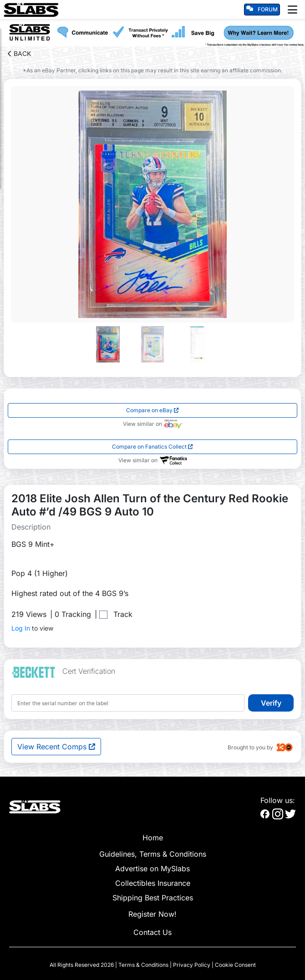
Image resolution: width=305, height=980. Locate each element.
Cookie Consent (235, 965)
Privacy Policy (192, 965)
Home (153, 838)
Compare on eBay (152, 410)
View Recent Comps (56, 747)
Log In (21, 628)
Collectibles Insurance (153, 883)
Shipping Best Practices (153, 898)
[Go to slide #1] (108, 344)
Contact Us (152, 932)
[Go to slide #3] (197, 344)
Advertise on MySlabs (152, 869)
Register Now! (152, 914)
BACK (19, 53)
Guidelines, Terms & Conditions (153, 854)
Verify (271, 703)
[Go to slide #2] (152, 344)
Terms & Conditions (143, 965)
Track (123, 614)
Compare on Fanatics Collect (152, 447)
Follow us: (278, 800)
